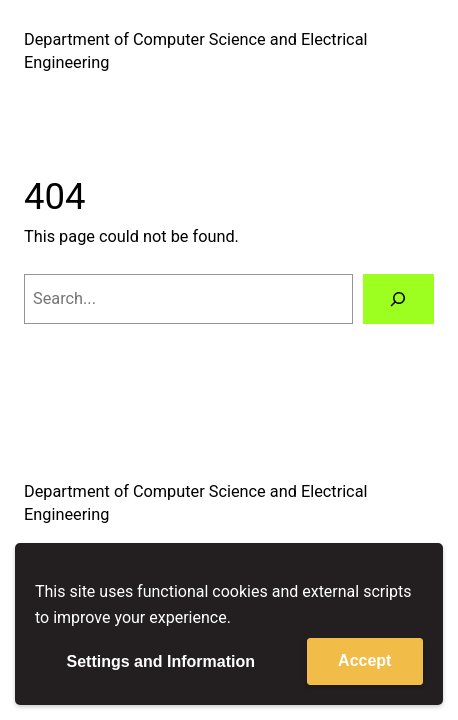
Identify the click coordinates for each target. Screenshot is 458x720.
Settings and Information (161, 661)
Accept (364, 660)
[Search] (398, 299)
